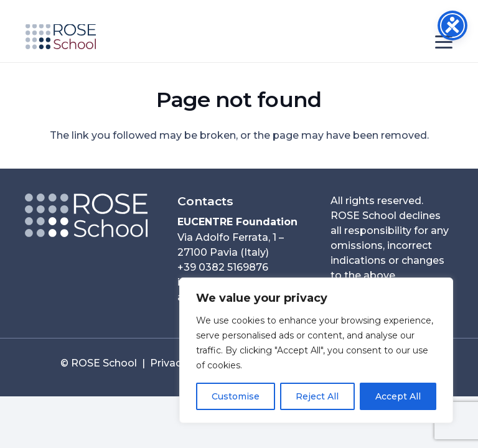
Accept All (398, 396)
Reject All (317, 396)
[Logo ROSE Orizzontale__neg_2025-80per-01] (86, 215)
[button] (444, 42)
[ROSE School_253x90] (61, 37)
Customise (236, 396)
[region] (316, 350)
